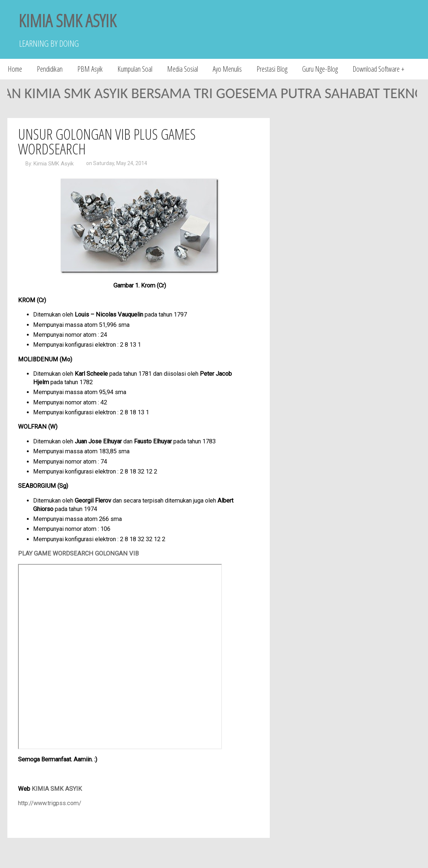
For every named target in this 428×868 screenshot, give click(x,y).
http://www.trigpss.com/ (50, 803)
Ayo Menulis (227, 69)
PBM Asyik (90, 69)
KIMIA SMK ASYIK (67, 20)
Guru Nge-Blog (320, 69)
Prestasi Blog (272, 69)
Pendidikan (50, 69)
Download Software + (379, 69)
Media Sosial (183, 69)
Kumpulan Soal (135, 69)
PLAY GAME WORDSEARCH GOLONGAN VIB (78, 553)
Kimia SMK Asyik (54, 164)
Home (15, 69)
